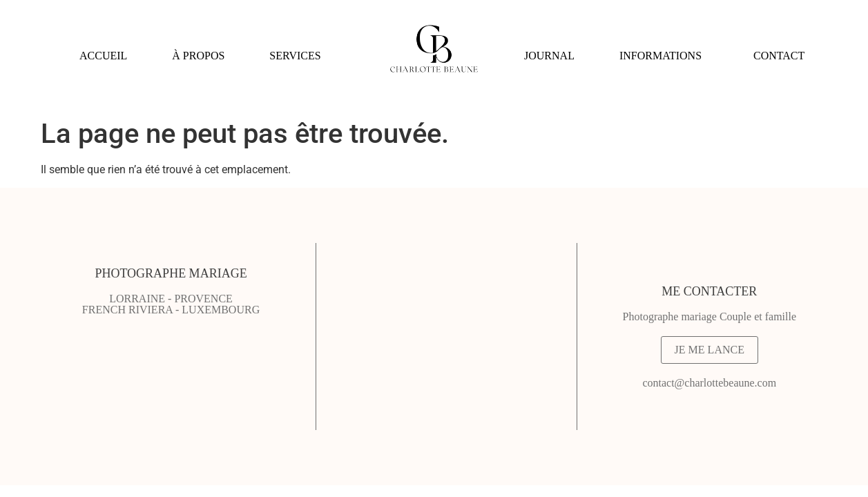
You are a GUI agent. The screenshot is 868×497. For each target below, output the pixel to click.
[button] (298, 56)
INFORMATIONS (660, 56)
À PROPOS (198, 56)
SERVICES (295, 56)
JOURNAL (549, 56)
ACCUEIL (103, 56)
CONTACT (779, 56)
